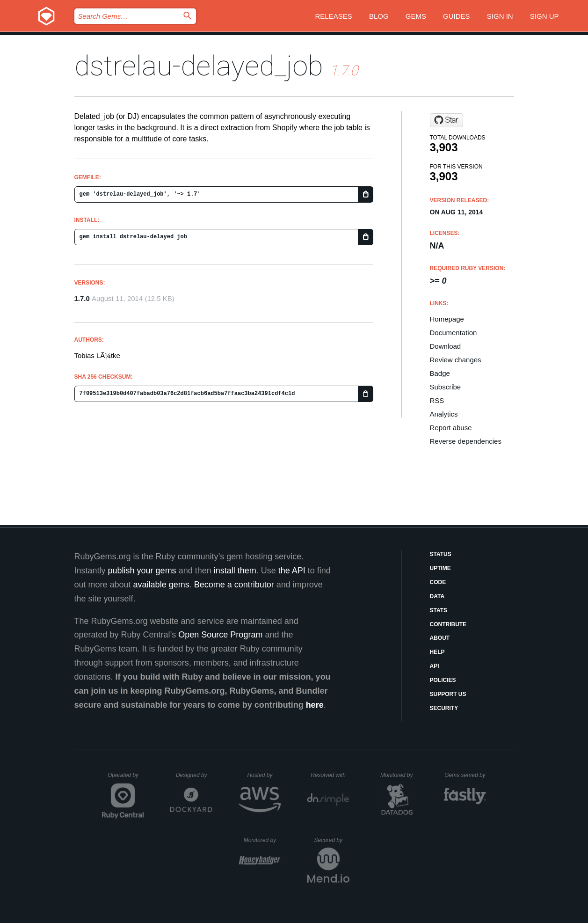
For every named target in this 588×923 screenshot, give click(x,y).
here (315, 705)
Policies (443, 680)
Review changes (456, 360)
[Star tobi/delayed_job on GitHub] (446, 120)
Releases (334, 16)
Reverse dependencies (466, 441)
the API (292, 571)
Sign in (500, 16)
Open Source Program (220, 635)
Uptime (440, 568)
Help (437, 652)
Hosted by (264, 775)
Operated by (126, 778)
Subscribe (446, 387)
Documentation (454, 333)
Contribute (448, 624)
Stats (439, 610)
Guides (457, 16)
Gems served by (465, 775)
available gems (161, 585)
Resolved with (330, 775)
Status (441, 554)
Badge (440, 373)
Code (438, 582)
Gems (416, 16)
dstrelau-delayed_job (199, 66)
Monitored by (399, 775)
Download (446, 346)
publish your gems (142, 571)
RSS (437, 400)
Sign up (544, 16)
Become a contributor (234, 585)
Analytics (444, 414)
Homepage (447, 319)
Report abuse (451, 428)
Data (437, 596)
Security (444, 708)
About (440, 638)
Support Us (448, 694)
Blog (379, 16)
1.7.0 (82, 298)
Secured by (331, 840)
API (435, 666)
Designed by (194, 775)
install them (235, 571)
